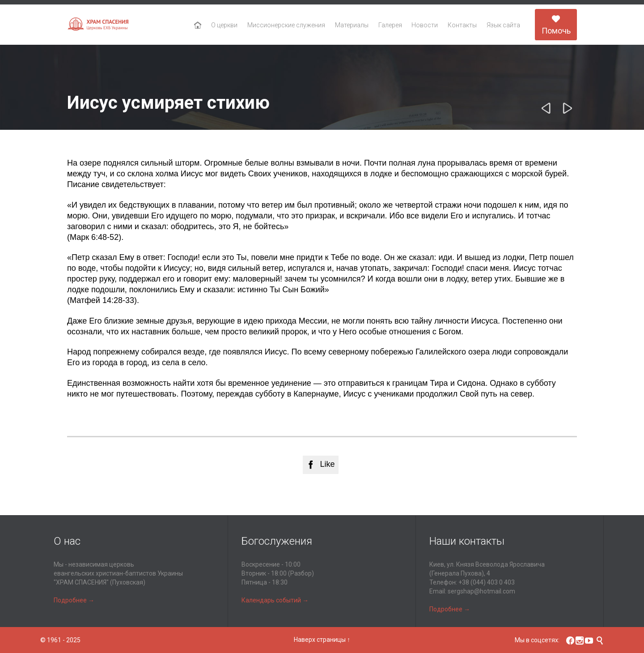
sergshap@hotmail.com (481, 591)
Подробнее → (74, 600)
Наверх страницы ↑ (322, 640)
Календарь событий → (275, 600)
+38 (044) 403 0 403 (487, 582)
